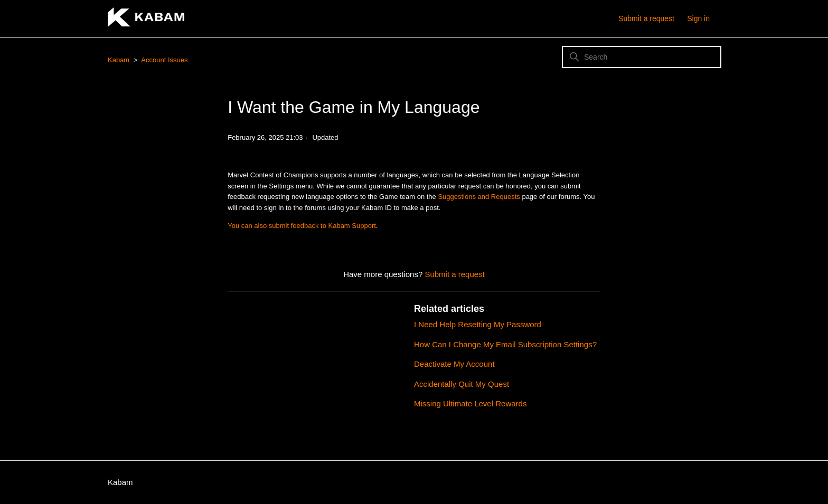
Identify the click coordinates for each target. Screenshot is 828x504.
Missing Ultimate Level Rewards (470, 403)
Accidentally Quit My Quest (462, 384)
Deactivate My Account (454, 364)
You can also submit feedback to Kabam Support (302, 226)
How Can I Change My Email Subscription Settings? (505, 344)
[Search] (642, 57)
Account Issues (164, 60)
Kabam (119, 60)
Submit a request (646, 18)
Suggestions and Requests (479, 197)
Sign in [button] (698, 18)
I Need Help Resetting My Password (478, 324)
